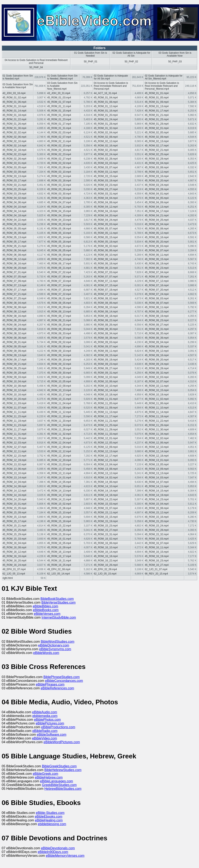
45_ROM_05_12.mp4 (157, 233)
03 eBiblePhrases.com (19, 684)
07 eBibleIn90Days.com (20, 852)
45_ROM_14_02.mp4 (106, 478)
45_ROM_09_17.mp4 (14, 360)
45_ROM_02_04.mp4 (106, 132)
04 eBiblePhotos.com (18, 720)
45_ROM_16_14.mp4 (106, 552)
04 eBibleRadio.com (17, 731)
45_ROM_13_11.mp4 (59, 473)
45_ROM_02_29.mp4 (157, 159)
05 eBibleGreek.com (17, 774)
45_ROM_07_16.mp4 (157, 285)
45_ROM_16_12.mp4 (14, 552)
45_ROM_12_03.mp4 (14, 443)
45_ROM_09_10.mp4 (59, 351)
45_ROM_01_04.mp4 (106, 98)
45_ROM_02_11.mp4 (59, 141)
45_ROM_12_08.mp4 (59, 447)
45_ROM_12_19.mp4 (14, 460)
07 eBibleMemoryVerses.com (24, 856)
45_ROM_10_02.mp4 (106, 377)
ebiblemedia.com (45, 716)
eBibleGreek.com (45, 774)
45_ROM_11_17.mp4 (106, 416)
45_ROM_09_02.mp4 (59, 342)
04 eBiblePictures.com (19, 723)
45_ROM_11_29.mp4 (106, 430)
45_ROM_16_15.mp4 (157, 552)
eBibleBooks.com (46, 610)
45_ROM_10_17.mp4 (59, 395)
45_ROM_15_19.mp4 (106, 521)
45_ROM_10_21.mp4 (59, 399)
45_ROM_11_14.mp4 (157, 412)
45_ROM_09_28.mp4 (157, 368)
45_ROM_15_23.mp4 (106, 526)
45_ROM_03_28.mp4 (157, 189)
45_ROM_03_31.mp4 (106, 194)
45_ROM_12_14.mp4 (157, 451)
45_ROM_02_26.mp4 (14, 159)
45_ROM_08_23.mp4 (157, 320)
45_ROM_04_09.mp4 (157, 202)
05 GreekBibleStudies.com (22, 785)
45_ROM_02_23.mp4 (59, 154)
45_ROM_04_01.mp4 (157, 194)
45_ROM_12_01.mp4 (106, 438)
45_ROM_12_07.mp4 (14, 447)
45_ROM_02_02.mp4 (14, 132)
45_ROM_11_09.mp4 (106, 408)
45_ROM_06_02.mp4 (106, 246)
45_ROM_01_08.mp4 (106, 102)
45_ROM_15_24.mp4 (157, 526)
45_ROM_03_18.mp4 (59, 181)
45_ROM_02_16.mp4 (106, 146)
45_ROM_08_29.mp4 (59, 329)
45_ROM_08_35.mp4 (157, 333)
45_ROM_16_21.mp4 (59, 561)
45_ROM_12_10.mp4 (157, 447)
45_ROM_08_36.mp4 (14, 338)
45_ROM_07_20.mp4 (157, 290)
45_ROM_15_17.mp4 (14, 521)
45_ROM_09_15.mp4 (106, 355)
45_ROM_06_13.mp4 (59, 259)
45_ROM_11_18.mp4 (157, 416)
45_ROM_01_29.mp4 (157, 124)
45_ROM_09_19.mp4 (106, 360)
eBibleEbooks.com (49, 817)
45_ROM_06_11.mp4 (157, 255)
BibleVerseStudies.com (58, 602)
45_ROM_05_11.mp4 (106, 233)
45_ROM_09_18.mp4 (59, 360)
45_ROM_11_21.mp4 (106, 421)
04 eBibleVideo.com (17, 738)
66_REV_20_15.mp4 (156, 574)
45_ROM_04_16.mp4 (106, 211)
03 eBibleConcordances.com (23, 681)
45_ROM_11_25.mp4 (106, 425)
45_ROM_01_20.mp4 (106, 115)
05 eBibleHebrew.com (18, 777)
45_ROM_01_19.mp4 (59, 115)
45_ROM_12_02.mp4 (157, 438)
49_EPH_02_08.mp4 (59, 569)
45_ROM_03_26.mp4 (59, 189)
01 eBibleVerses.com (18, 614)
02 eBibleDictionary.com (20, 645)
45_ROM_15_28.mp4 (157, 530)
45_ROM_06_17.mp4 (59, 264)
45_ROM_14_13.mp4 (59, 491)
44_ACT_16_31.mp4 (105, 93)
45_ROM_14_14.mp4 (106, 491)
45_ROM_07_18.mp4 (59, 290)
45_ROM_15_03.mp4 (106, 504)
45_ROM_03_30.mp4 (59, 194)
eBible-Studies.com (50, 813)
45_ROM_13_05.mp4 (157, 464)
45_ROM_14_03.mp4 (157, 478)
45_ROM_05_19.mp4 (106, 242)
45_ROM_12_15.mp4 (14, 456)
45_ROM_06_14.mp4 (106, 259)
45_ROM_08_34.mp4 (106, 333)
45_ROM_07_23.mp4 (106, 294)
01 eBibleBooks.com (17, 610)
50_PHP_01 (91, 62)
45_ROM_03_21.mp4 (14, 185)
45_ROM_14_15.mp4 (157, 491)
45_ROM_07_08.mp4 (157, 277)
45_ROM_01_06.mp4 (14, 102)
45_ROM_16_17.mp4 (59, 556)
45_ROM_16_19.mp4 (157, 556)
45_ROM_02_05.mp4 (157, 132)
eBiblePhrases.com (50, 684)
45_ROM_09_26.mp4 (59, 368)
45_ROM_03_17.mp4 (14, 181)
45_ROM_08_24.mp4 (14, 325)
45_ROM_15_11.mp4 (106, 513)
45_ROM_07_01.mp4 (14, 272)
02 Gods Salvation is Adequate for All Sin (131, 54)
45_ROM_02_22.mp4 (14, 154)
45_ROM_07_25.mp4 (14, 298)
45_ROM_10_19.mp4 (157, 395)
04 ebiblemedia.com (17, 716)
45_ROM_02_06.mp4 (14, 137)
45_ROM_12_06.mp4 (157, 443)
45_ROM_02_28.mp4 (106, 159)
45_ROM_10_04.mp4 (14, 381)
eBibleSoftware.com (52, 735)
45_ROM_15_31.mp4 (106, 534)
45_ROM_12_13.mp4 (106, 451)
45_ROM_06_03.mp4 (157, 246)
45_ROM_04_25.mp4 (157, 220)
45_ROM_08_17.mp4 (59, 316)
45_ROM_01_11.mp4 (59, 106)
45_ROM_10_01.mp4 (59, 377)
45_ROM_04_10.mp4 (14, 207)
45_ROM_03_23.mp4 (106, 185)
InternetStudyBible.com (59, 617)
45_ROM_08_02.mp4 (106, 298)
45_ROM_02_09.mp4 (157, 137)
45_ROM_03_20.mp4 (157, 181)
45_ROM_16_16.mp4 (14, 556)
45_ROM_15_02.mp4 (59, 504)
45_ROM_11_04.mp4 (59, 403)
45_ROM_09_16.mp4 (157, 355)
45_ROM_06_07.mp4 (157, 250)
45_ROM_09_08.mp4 (157, 347)
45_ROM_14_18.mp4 (106, 495)
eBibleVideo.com (44, 738)
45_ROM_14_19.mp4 (157, 495)
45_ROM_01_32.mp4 (106, 128)
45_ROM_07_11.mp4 (106, 281)
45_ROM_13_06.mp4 (14, 469)
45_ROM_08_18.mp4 (106, 316)
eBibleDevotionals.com (58, 848)
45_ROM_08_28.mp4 (14, 329)
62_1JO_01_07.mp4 (156, 569)
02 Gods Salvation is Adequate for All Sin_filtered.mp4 (164, 77)
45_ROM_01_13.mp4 (157, 106)
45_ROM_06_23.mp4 (157, 268)
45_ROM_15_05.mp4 (14, 508)
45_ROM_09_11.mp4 (106, 351)
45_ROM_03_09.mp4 (14, 172)
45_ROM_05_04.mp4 (157, 224)
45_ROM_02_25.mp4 (157, 154)
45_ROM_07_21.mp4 (14, 294)
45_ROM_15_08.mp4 (157, 508)
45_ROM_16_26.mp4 (106, 565)
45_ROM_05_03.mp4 (106, 224)
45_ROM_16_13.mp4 (59, 552)
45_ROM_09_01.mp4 (14, 342)
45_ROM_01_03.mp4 (59, 98)
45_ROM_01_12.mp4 (106, 106)
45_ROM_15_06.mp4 (59, 508)
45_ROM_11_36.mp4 (59, 438)
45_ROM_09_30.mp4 (59, 373)
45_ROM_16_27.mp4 (157, 565)
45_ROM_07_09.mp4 (14, 281)
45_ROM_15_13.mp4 (14, 517)
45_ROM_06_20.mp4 (14, 268)
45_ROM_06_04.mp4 (14, 250)
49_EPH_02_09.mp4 (105, 569)
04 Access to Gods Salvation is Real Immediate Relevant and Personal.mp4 (111, 86)
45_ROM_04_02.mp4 (14, 198)
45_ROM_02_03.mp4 (59, 132)
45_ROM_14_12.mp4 (14, 491)
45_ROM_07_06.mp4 (59, 277)
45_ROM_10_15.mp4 (157, 390)
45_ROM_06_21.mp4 (59, 268)
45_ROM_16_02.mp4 (106, 539)
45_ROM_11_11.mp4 (14, 412)
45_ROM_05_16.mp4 (157, 237)
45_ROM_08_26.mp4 (106, 325)
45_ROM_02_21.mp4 (157, 150)
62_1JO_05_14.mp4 (58, 574)
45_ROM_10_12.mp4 (14, 390)
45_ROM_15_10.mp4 (59, 513)
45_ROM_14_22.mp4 (106, 499)
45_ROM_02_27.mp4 (59, 159)
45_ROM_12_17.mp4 (106, 456)
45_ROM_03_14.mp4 (59, 176)
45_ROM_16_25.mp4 (59, 565)
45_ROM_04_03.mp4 (59, 198)
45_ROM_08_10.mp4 (106, 307)
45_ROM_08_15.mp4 (157, 312)
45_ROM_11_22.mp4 (157, 421)
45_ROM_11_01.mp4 (106, 399)
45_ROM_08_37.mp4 (59, 338)
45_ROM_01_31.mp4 (59, 128)
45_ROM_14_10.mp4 (106, 486)
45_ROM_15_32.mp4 (157, 534)
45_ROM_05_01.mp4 (14, 224)
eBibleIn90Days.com (53, 852)
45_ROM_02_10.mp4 (14, 141)
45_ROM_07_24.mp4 (157, 294)
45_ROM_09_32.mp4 (157, 373)
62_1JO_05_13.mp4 (14, 574)
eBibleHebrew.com (49, 777)
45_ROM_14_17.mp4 (59, 495)
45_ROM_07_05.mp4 (14, 277)
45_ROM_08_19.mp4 (157, 316)
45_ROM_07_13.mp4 (14, 285)
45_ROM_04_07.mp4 (59, 202)
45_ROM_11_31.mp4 (14, 434)
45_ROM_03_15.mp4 (106, 176)
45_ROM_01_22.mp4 (14, 119)
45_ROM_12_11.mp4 (14, 451)
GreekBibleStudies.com (59, 785)
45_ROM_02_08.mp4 (106, 137)
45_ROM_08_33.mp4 (59, 333)
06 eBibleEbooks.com (18, 817)
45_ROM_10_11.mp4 (157, 386)
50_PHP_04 (36, 67)
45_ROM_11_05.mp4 (106, 403)
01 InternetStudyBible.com (22, 617)
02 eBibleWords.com (17, 653)
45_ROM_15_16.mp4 (157, 517)
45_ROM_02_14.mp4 (14, 146)
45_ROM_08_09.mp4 (59, 307)
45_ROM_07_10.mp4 (59, 281)
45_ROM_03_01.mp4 (14, 163)
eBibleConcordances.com (64, 681)
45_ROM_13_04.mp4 (106, 464)
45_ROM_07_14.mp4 (59, 285)
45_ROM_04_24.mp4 (106, 220)
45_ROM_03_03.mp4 (106, 163)
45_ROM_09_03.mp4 (106, 342)
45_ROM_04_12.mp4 (106, 207)
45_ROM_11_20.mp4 (59, 421)
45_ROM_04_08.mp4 (106, 202)
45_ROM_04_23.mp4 (59, 220)
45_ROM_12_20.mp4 (59, 460)
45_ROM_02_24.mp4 (106, 154)
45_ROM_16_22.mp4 (106, 561)
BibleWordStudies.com (58, 642)
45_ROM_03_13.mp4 (14, 176)
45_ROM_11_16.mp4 (59, 416)
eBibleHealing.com (49, 820)
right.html (8, 578)
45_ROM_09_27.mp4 (106, 368)
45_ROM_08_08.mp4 (14, 307)
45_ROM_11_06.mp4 (157, 403)
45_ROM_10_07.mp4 (157, 381)
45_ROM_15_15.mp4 (106, 517)
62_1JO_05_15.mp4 (105, 574)
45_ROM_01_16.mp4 (106, 111)
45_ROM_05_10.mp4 (59, 233)
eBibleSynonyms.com (55, 649)
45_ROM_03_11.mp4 (106, 172)
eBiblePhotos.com (47, 720)
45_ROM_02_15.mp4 (59, 146)
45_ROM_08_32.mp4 (14, 333)
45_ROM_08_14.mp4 (106, 312)
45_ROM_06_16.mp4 (14, 264)
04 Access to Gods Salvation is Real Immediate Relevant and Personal (36, 62)
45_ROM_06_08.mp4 (14, 255)
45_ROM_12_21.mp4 (106, 460)
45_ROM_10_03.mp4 (157, 377)
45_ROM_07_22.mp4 (59, 294)
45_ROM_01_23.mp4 (59, 119)
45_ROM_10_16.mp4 (14, 395)
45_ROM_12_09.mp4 (106, 447)
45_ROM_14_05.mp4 (59, 482)
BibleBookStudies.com (57, 599)
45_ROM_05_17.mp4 (14, 242)
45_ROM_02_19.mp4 (59, 150)
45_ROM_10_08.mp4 (14, 386)
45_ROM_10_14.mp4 (106, 390)
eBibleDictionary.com (54, 645)
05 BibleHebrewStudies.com (23, 770)
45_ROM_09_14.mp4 (59, 355)
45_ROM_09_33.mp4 (14, 377)
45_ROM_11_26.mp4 (157, 425)
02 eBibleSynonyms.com (20, 649)
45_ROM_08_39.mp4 (157, 338)
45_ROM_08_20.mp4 (14, 320)
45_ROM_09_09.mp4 (14, 351)
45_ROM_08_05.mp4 (59, 303)
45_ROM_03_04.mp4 (157, 163)
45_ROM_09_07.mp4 (106, 347)
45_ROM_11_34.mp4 (157, 434)
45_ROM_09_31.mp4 (106, 373)
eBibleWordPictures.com (62, 742)
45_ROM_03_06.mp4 (59, 167)
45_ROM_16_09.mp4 (59, 547)
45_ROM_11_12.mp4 (59, 412)
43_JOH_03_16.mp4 (14, 93)
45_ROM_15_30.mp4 (59, 534)
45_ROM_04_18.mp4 (14, 215)
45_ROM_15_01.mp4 (14, 504)
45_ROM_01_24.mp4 (106, 119)
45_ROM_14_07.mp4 (157, 482)
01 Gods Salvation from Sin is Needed (91, 54)
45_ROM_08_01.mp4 (59, 298)
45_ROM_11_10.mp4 (157, 408)
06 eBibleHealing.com (18, 820)
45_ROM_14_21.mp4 (59, 499)
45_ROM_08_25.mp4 (59, 325)
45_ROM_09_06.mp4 (59, 347)
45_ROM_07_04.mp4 (157, 272)
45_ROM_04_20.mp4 (106, 215)
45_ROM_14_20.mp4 (14, 499)
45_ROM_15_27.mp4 (106, 530)
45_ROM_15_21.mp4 (14, 526)
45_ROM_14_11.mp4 (157, 486)
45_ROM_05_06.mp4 (59, 229)
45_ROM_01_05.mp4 (157, 98)
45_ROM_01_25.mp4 (157, 119)
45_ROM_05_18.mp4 (59, 242)
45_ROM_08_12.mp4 (14, 312)
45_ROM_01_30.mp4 (14, 128)
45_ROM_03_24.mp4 (157, 185)
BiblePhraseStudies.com (61, 677)
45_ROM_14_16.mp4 (14, 495)
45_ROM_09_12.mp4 (157, 351)
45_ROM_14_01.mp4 (59, 478)
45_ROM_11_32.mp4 (59, 434)
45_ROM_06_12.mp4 (14, 259)
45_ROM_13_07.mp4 (59, 469)
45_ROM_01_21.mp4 (157, 115)
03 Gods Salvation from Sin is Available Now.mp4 (18, 86)
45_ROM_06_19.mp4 (157, 264)
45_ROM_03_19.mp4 (106, 181)
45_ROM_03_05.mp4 (14, 167)
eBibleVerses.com (47, 614)
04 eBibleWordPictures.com (23, 742)
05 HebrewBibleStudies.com (23, 789)
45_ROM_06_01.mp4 (59, 246)
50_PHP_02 (131, 62)
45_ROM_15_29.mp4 (14, 534)
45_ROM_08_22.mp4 (106, 320)
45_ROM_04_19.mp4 (59, 215)
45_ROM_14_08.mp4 (14, 486)
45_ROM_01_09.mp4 (157, 102)
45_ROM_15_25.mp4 (14, 530)
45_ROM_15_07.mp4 (106, 508)
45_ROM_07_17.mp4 (14, 290)
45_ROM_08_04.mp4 (14, 303)
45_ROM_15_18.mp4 (59, 521)
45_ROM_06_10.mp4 (106, 255)
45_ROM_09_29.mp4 (14, 373)
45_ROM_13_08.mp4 (106, 469)
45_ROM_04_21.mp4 (157, 215)
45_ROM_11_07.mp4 (14, 408)
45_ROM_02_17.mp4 (157, 146)
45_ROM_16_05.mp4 (59, 543)
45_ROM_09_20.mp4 (157, 360)
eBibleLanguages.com (57, 781)
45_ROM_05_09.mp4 (14, 233)
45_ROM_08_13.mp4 (59, 312)
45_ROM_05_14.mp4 (59, 237)
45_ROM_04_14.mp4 (14, 211)
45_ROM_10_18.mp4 (106, 395)
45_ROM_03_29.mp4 (14, 194)
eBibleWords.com (46, 653)
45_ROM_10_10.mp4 (106, 386)
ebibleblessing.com (52, 824)
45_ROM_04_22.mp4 (14, 220)
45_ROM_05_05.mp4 (14, 229)
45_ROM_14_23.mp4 (157, 499)
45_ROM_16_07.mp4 (157, 543)
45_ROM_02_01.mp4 (157, 128)
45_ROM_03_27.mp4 (106, 189)
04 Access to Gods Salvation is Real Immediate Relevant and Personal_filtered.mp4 (162, 86)
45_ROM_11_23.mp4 (14, 425)
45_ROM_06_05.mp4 (59, 250)
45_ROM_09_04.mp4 (157, 342)
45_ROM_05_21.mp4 (14, 246)
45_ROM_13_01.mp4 (157, 460)
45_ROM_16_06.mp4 (106, 543)
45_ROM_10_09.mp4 (59, 386)
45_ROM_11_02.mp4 (157, 399)
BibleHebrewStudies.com (63, 770)
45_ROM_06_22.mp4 (106, 268)
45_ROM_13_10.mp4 (14, 473)
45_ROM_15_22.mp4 (59, 526)
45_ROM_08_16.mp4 (14, 316)
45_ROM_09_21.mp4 (14, 364)
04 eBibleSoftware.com (19, 735)
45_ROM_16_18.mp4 (106, 556)
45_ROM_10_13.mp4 (59, 390)
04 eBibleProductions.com (21, 727)
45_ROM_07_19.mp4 (106, 290)
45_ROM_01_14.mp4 (14, 111)
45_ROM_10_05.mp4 (59, 381)
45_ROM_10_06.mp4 (106, 381)
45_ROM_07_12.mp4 (157, 281)
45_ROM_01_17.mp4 (157, 111)
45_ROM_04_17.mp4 (157, 211)
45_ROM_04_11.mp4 (59, 207)
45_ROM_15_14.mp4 (59, 517)
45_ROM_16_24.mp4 (14, 565)
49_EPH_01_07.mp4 (14, 569)
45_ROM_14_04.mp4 (14, 482)
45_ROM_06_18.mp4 (106, 264)
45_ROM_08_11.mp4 (157, 307)
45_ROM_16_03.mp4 (157, 539)
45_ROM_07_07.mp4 (106, 277)
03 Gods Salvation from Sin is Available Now (175, 54)
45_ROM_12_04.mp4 (59, 443)
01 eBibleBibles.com (17, 606)
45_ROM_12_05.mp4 (106, 443)
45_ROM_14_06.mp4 (106, 482)
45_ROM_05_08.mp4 (157, 229)
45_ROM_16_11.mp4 (157, 547)
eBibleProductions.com (58, 727)
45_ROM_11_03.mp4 (14, 403)
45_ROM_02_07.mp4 (59, 137)
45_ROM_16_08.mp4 (14, 547)
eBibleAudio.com (45, 712)
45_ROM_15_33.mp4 (14, 539)
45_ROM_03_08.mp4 (157, 167)
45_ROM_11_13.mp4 (106, 412)
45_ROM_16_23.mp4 (157, 561)
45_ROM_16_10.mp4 (106, 547)
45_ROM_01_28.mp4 (106, 124)
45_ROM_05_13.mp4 (14, 237)
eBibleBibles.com (45, 606)
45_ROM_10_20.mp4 (14, 399)
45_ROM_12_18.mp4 (157, 456)
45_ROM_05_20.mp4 (157, 242)
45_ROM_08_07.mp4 (157, 303)
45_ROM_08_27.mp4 (157, 325)
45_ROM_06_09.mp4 (59, 255)
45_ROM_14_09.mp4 (59, 486)
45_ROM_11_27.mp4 (14, 430)
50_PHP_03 (175, 62)
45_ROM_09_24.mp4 (157, 364)
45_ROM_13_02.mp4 (14, 464)
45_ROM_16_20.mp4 (14, 561)
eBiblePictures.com (50, 723)
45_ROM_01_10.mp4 (14, 106)
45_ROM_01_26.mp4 (14, 124)
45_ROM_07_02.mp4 (59, 272)
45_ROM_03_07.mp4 (106, 167)
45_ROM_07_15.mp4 (106, 285)
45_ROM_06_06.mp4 (106, 250)
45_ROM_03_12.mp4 (157, 172)
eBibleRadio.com (45, 731)
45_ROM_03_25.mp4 (14, 189)
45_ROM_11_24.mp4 (59, 425)
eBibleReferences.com (57, 688)
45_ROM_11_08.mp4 (59, 408)
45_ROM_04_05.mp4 (157, 198)
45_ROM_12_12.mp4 (59, 451)
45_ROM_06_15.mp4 (157, 259)
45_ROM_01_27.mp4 (59, 124)
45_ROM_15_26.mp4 (59, 530)
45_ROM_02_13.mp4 (157, 141)
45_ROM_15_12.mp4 (157, 513)
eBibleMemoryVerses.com (65, 856)
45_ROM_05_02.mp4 (59, 224)
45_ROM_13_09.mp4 (157, 469)
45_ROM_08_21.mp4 (59, 320)
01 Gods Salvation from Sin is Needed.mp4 (18, 77)
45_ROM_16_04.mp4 (14, 543)
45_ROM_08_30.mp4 (106, 329)
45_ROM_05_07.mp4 (106, 229)
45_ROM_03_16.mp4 (157, 176)
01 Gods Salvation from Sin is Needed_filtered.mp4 (62, 77)
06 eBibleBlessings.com (20, 824)
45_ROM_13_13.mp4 (157, 473)
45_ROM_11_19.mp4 (14, 421)
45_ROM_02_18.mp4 (14, 150)
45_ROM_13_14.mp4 (14, 478)
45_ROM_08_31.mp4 (157, 329)
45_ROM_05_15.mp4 (106, 237)
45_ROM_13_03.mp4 (59, 464)
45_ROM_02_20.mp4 (106, 150)
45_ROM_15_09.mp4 (14, 513)
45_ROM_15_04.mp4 (157, 504)
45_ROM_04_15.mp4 (59, 211)
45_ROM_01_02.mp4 (14, 98)
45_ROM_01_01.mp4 (157, 93)
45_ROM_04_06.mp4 (14, 202)
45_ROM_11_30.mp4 (157, 430)
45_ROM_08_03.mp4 (157, 298)
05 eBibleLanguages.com (21, 781)
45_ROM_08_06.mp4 (106, 303)
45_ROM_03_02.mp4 (59, 163)
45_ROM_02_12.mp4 (106, 141)
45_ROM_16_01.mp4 (59, 539)
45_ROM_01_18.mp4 (14, 115)
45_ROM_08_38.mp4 (106, 338)
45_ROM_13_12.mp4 (106, 473)
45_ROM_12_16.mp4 (59, 456)
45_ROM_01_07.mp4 (59, 102)
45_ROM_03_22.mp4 (59, 185)
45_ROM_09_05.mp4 (14, 347)
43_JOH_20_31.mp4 (59, 93)
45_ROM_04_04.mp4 (106, 198)
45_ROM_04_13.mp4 (157, 207)
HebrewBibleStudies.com (63, 789)
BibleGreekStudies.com (59, 766)
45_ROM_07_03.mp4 (106, 272)
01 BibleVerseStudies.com (21, 602)
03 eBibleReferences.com (21, 688)
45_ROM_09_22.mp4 (59, 364)
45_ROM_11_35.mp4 (14, 438)
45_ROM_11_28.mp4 (59, 430)
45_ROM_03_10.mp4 (59, 172)
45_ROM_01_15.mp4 (59, 111)
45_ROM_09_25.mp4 (14, 368)
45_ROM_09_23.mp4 (106, 364)
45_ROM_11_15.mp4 (14, 416)
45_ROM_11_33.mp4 (106, 434)
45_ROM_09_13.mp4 (14, 355)
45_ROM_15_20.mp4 (157, 521)
